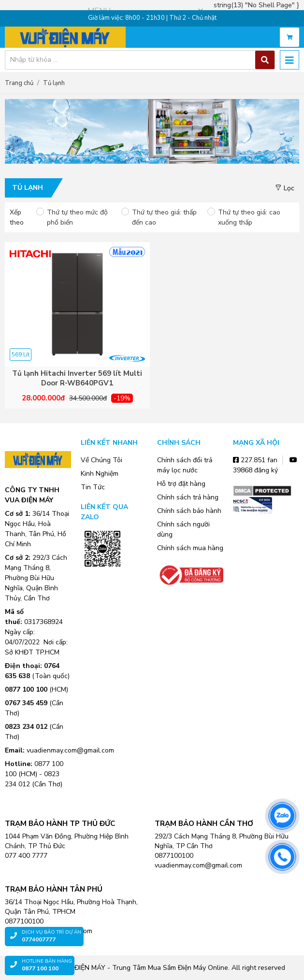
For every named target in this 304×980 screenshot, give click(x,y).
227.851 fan (255, 460)
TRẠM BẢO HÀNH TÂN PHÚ (54, 889)
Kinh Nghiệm (100, 474)
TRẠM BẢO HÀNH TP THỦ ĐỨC (60, 824)
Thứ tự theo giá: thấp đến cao (164, 217)
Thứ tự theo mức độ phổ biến (77, 217)
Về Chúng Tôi (101, 460)
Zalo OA (102, 581)
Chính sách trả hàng (188, 497)
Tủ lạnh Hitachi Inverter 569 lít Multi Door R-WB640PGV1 (77, 378)
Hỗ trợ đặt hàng (181, 484)
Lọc (285, 188)
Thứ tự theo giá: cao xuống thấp (249, 217)
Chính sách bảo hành (189, 511)
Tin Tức (93, 487)
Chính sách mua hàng (190, 548)
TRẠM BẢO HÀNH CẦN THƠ (204, 824)
